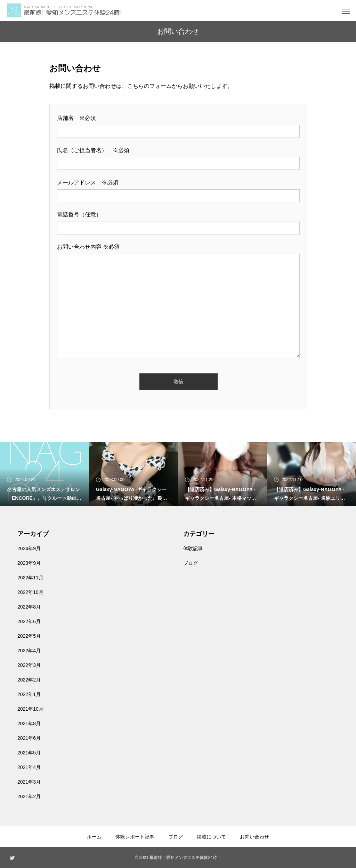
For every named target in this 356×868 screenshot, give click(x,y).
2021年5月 (29, 753)
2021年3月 (29, 782)
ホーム (94, 837)
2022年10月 (30, 592)
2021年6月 (29, 738)
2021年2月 (29, 796)
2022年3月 (29, 665)
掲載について (211, 837)
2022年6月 (29, 621)
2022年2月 (29, 680)
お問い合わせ (254, 837)
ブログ (191, 563)
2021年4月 (29, 767)
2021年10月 (30, 709)
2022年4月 (29, 651)
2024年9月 (29, 548)
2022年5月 (29, 636)
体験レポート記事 (135, 837)
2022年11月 (30, 578)
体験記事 (193, 548)
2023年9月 (29, 563)
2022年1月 (29, 694)
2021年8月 (29, 724)
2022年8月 (29, 607)
